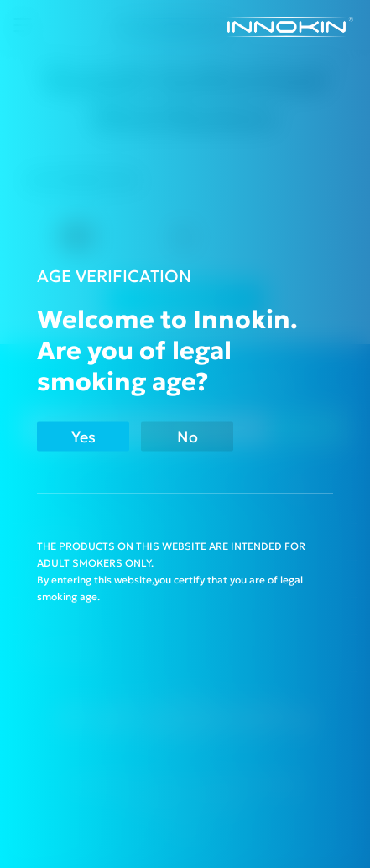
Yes (83, 437)
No (188, 437)
